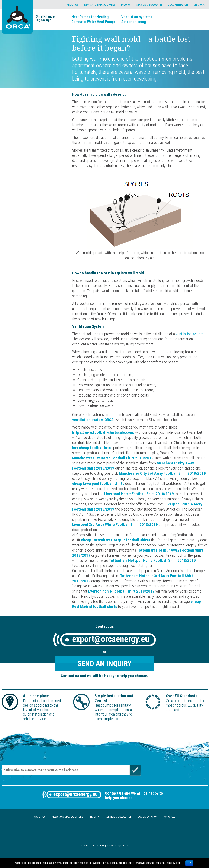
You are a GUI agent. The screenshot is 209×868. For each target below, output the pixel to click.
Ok (189, 863)
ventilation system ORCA (93, 420)
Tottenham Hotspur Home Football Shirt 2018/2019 (152, 560)
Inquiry (126, 5)
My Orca (199, 5)
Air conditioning (134, 22)
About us (73, 5)
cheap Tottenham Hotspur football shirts (116, 540)
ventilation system (190, 334)
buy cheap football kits (91, 448)
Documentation (178, 5)
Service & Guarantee (149, 5)
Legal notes (122, 846)
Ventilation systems (137, 17)
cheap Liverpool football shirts (98, 484)
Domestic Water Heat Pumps (94, 22)
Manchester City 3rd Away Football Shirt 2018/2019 (162, 473)
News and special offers (100, 5)
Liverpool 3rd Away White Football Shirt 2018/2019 (115, 525)
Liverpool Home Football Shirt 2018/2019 (139, 494)
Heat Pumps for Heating (90, 17)
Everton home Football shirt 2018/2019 (121, 591)
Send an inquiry (104, 664)
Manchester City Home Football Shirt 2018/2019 (113, 458)
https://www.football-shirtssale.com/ (103, 432)
